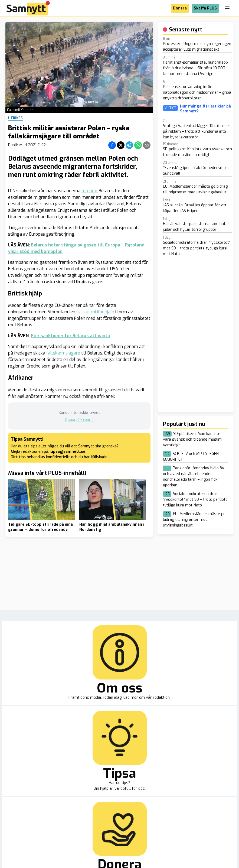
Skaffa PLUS (205, 8)
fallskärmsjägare (63, 353)
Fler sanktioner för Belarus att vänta (70, 336)
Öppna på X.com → (79, 420)
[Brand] (28, 8)
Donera (180, 8)
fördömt (90, 191)
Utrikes (15, 118)
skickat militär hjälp (95, 312)
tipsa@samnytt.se (68, 452)
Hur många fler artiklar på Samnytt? (205, 109)
